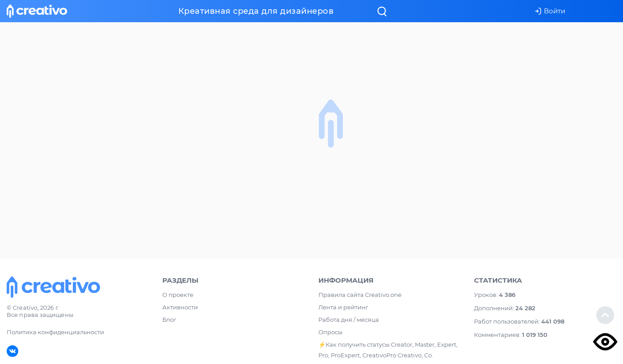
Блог (169, 320)
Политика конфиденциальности (55, 332)
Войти (550, 11)
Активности (180, 307)
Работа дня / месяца (349, 320)
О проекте (178, 295)
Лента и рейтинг (343, 307)
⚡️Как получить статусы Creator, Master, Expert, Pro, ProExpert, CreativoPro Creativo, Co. (388, 350)
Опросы (330, 332)
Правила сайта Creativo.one (360, 295)
